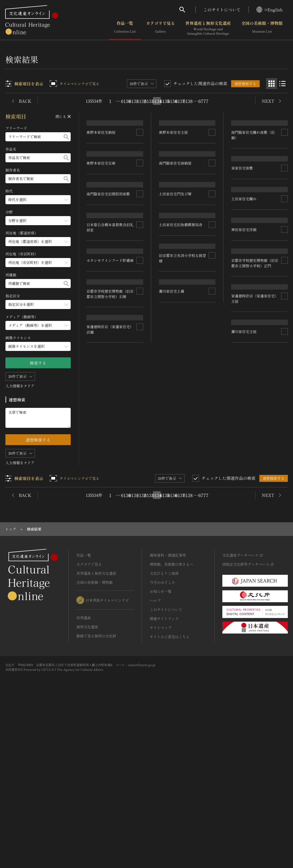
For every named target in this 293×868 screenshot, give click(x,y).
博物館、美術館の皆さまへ (171, 730)
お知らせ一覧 (160, 757)
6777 (203, 101)
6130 (126, 101)
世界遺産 (84, 783)
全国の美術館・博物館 (262, 28)
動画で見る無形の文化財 (96, 801)
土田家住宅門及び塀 (175, 296)
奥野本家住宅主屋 (173, 166)
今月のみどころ (162, 748)
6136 (172, 101)
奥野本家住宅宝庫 (101, 231)
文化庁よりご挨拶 (164, 739)
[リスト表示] (282, 84)
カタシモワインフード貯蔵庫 (182, 419)
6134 (157, 101)
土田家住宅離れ (172, 360)
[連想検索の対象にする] (140, 166)
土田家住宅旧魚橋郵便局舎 (253, 338)
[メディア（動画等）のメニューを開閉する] (38, 325)
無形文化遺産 (87, 792)
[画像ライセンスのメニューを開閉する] (38, 346)
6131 (134, 101)
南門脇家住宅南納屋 (175, 231)
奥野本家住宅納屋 (101, 166)
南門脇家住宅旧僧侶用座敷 (108, 295)
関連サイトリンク (164, 784)
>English (270, 10)
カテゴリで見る (160, 28)
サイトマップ (160, 793)
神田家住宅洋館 (99, 445)
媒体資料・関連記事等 (168, 720)
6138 (188, 101)
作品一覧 (125, 28)
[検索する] (66, 137)
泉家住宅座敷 (242, 237)
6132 (141, 101)
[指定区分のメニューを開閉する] (38, 304)
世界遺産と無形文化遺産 (208, 28)
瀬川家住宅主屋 (99, 620)
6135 (165, 101)
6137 (180, 101)
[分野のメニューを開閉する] (38, 221)
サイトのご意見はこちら (170, 802)
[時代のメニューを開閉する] (38, 200)
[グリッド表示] (272, 84)
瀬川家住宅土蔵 (244, 583)
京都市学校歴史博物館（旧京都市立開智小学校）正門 (182, 486)
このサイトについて (222, 10)
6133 (149, 101)
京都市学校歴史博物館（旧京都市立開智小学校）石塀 (255, 406)
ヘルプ (155, 766)
